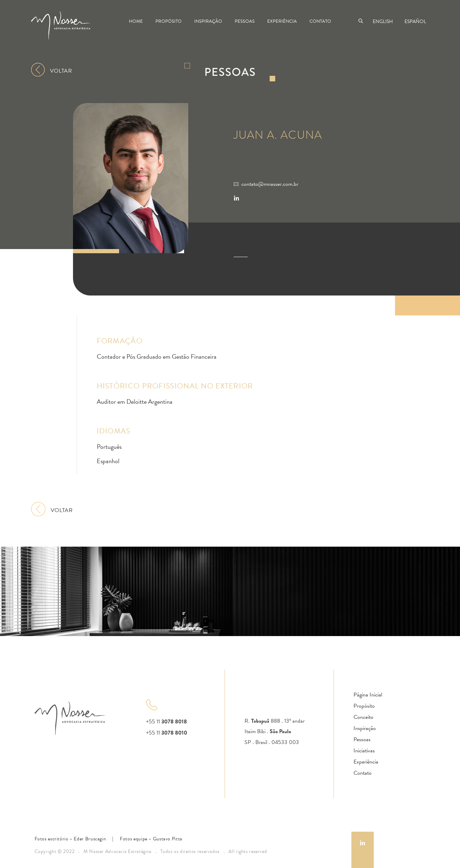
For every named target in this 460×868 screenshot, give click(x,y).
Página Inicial (368, 695)
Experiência (282, 21)
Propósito (169, 21)
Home (136, 21)
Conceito (363, 717)
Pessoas (245, 21)
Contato (320, 21)
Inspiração (208, 21)
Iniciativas (364, 751)
